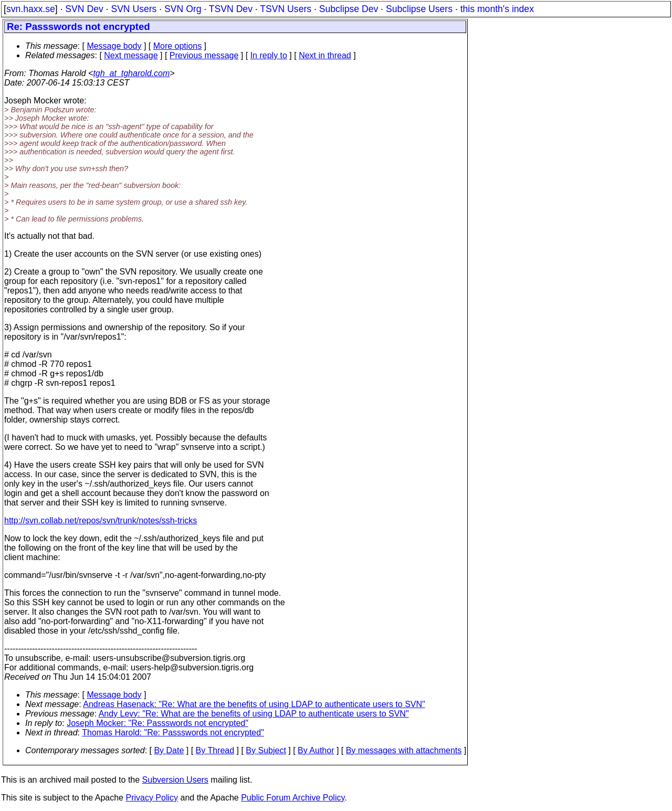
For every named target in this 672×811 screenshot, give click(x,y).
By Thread (215, 750)
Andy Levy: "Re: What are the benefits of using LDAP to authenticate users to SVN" (254, 714)
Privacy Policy (152, 798)
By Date (169, 750)
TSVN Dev (231, 9)
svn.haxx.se (31, 9)
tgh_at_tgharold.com (131, 73)
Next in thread (325, 55)
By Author (316, 750)
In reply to (269, 55)
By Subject (266, 750)
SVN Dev (84, 9)
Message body (114, 46)
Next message (131, 55)
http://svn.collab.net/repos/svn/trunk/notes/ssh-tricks (101, 520)
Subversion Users (175, 780)
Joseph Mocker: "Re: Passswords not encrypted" (157, 723)
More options (178, 46)
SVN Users (134, 9)
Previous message (204, 55)
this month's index (497, 9)
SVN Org (183, 9)
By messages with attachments (404, 750)
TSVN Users (286, 9)
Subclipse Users (419, 9)
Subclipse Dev (349, 9)
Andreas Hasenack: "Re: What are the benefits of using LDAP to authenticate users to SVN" (254, 704)
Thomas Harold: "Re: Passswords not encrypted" (173, 733)
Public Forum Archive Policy (293, 798)
